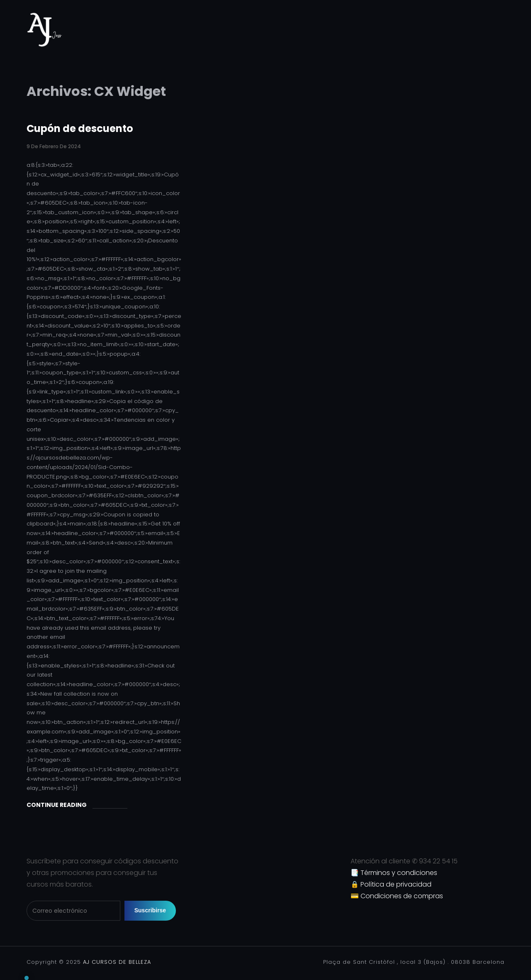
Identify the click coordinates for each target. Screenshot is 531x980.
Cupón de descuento (80, 128)
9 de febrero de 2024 (54, 146)
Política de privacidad (396, 884)
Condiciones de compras (402, 896)
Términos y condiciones (399, 873)
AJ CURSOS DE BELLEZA (116, 962)
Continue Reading (57, 805)
